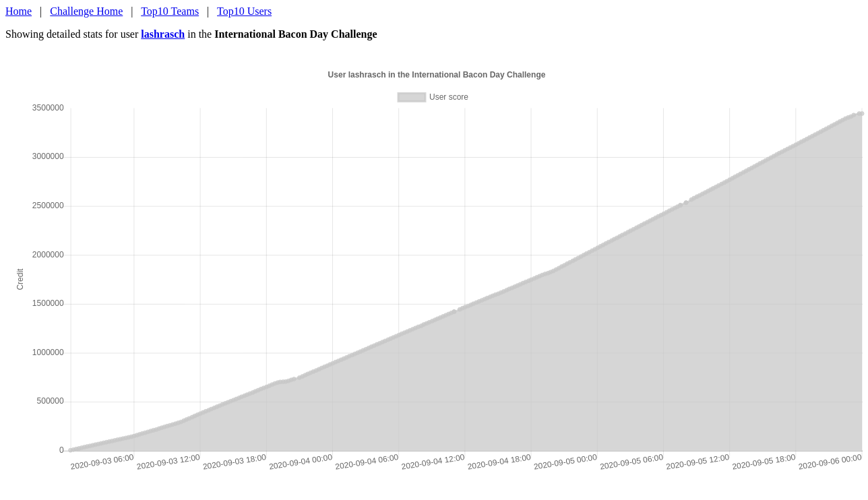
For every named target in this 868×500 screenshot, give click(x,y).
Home (19, 11)
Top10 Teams (170, 11)
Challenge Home (86, 11)
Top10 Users (244, 11)
